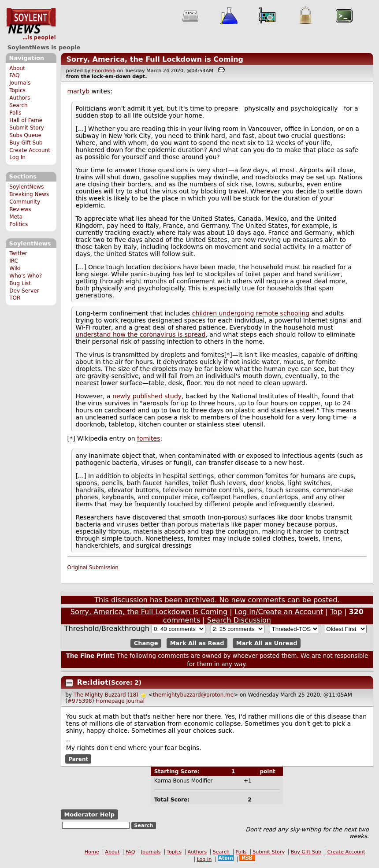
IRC (14, 261)
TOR (15, 298)
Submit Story (27, 128)
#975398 (80, 701)
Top (336, 612)
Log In (17, 157)
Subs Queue (25, 135)
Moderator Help (89, 814)
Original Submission (93, 568)
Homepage (110, 701)
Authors (20, 98)
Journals (20, 83)
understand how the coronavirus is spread (140, 334)
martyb (79, 91)
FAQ (14, 75)
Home (92, 852)
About (17, 68)
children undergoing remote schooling (251, 313)
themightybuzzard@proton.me (193, 695)
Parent (78, 759)
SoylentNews (31, 24)
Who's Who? (26, 276)
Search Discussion (239, 620)
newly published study (147, 396)
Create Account (30, 150)
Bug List (20, 283)
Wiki (15, 268)
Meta (16, 217)
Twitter (18, 253)
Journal (136, 701)
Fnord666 (104, 71)
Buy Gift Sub (26, 143)
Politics (19, 224)
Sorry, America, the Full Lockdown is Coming (155, 59)
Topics (17, 90)
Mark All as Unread (267, 643)
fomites (149, 438)
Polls (15, 113)
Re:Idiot (93, 682)
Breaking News (29, 194)
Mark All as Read (197, 643)
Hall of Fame (26, 120)
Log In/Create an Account (279, 612)
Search (19, 105)
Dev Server (24, 291)
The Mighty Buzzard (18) (106, 695)
